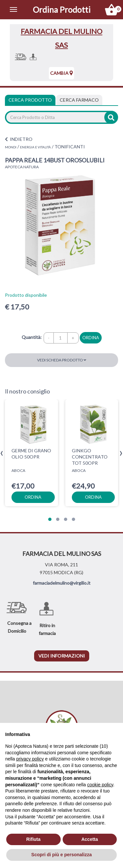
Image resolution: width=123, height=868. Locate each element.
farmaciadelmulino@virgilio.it (62, 583)
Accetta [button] (90, 839)
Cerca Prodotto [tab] (30, 100)
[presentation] (2, 453)
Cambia (61, 73)
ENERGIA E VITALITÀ (35, 147)
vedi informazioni (62, 656)
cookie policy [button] (100, 785)
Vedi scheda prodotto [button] (62, 360)
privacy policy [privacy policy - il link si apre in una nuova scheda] (30, 759)
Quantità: (32, 337)
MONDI (11, 147)
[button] (50, 519)
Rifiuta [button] (33, 839)
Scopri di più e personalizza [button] (61, 855)
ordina (91, 338)
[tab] (79, 100)
